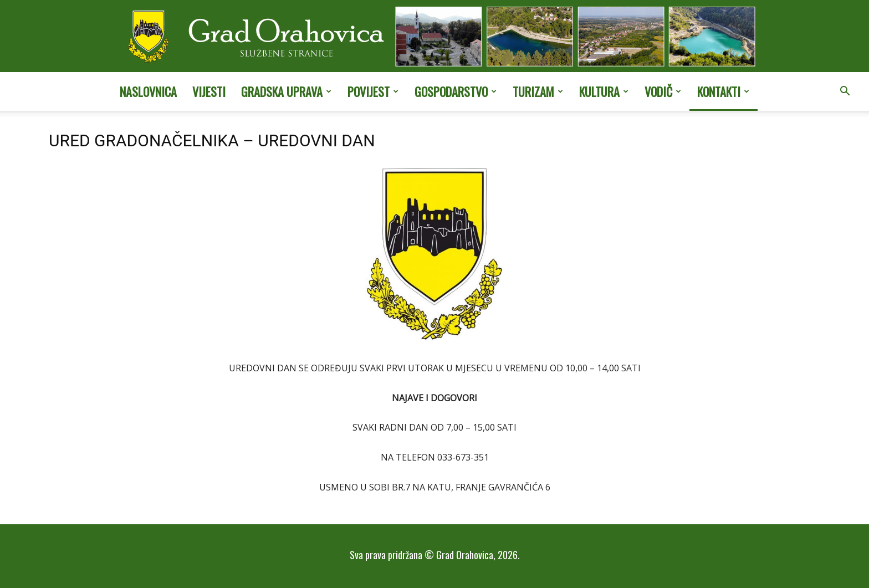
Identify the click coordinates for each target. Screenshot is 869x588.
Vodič (663, 91)
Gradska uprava (286, 91)
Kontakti (723, 91)
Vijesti (209, 91)
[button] (845, 92)
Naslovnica (148, 91)
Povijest (373, 91)
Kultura (604, 91)
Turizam (538, 91)
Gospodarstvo (456, 91)
